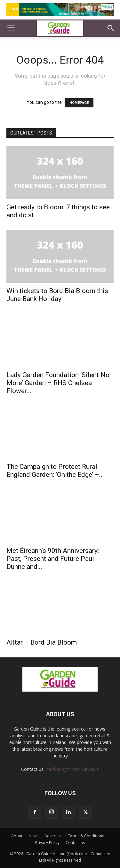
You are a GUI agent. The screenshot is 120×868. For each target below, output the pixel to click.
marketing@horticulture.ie (72, 769)
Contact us (75, 843)
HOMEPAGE (79, 103)
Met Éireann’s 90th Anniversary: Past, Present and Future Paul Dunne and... (53, 559)
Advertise (53, 836)
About (17, 836)
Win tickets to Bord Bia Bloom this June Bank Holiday (57, 295)
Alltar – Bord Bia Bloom (42, 642)
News (33, 836)
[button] (11, 28)
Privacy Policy (47, 843)
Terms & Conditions (86, 836)
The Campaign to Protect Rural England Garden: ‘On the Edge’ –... (55, 471)
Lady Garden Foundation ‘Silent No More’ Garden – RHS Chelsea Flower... (58, 383)
